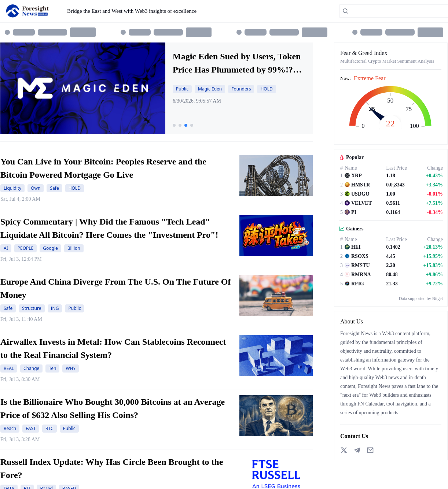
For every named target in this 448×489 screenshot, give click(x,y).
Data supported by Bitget (421, 299)
